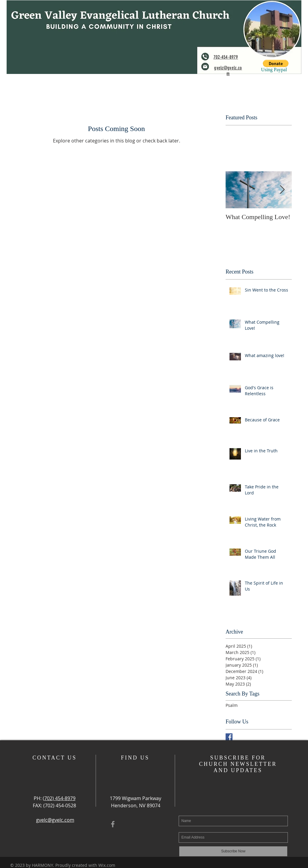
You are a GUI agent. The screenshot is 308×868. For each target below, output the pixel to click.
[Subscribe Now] (233, 851)
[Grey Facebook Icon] (113, 824)
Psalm (232, 705)
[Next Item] (282, 190)
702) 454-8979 (60, 798)
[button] (276, 63)
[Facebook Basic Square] (229, 737)
